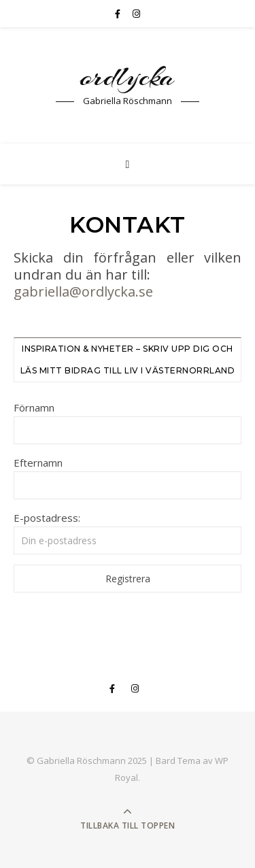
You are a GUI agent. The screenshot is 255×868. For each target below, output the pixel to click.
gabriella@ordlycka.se (83, 291)
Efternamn (38, 463)
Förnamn (34, 407)
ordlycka (128, 77)
